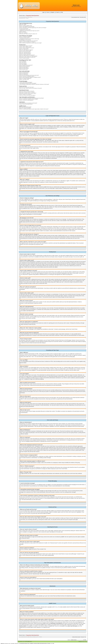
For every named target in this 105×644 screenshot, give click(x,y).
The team (82, 637)
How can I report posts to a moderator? (27, 55)
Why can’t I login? (23, 25)
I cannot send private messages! (26, 82)
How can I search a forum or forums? (27, 91)
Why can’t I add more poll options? (26, 50)
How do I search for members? (25, 94)
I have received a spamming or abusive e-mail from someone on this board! (34, 84)
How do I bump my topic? (24, 58)
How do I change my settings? (25, 37)
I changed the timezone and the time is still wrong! (29, 39)
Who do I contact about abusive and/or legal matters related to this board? (34, 109)
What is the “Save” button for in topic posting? (28, 56)
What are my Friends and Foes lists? (27, 87)
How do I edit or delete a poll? (25, 51)
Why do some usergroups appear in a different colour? (30, 77)
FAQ (62, 12)
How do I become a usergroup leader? (27, 76)
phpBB (23, 641)
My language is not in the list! (25, 40)
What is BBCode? (23, 61)
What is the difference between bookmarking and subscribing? (32, 98)
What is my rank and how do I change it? (27, 42)
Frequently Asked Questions (32, 16)
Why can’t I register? (23, 33)
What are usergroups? (24, 74)
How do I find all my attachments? (26, 104)
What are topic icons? (24, 69)
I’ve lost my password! (24, 29)
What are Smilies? (23, 63)
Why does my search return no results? (27, 92)
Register (53, 12)
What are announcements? (25, 66)
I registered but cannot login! (25, 30)
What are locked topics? (24, 68)
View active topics (83, 17)
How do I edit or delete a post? (25, 47)
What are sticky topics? (24, 67)
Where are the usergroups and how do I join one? (29, 75)
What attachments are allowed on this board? (28, 103)
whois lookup (41, 622)
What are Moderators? (24, 73)
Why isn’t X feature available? (25, 108)
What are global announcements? (26, 65)
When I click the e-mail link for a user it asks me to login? (31, 43)
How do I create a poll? (24, 49)
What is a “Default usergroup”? (25, 78)
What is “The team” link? (24, 79)
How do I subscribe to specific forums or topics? (29, 99)
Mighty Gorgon (85, 641)
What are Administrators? (24, 72)
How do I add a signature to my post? (27, 48)
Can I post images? (23, 64)
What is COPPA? (23, 32)
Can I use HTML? (23, 62)
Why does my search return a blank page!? (28, 93)
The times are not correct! (24, 38)
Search (58, 12)
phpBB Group (55, 607)
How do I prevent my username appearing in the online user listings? (33, 28)
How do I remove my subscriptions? (26, 100)
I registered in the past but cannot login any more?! (29, 31)
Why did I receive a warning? (25, 54)
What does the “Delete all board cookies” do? (28, 34)
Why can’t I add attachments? (25, 53)
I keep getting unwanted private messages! (28, 83)
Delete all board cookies (76, 637)
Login (43, 12)
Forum (48, 12)
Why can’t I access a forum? (25, 52)
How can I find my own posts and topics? (27, 95)
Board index (22, 16)
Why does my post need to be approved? (27, 57)
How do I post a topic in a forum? (26, 46)
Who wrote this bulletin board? (25, 107)
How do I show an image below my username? (29, 41)
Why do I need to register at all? (26, 26)
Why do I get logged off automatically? (27, 27)
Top (20, 122)
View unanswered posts (75, 17)
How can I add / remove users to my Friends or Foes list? (31, 88)
